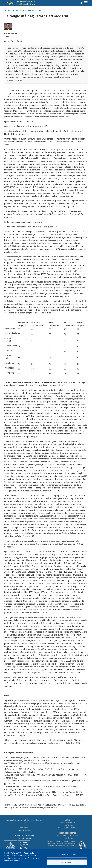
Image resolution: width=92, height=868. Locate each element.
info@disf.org (20, 836)
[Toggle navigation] (86, 3)
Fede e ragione (35, 10)
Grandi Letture (19, 10)
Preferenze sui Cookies (67, 854)
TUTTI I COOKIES (67, 862)
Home (7, 10)
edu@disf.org (29, 836)
